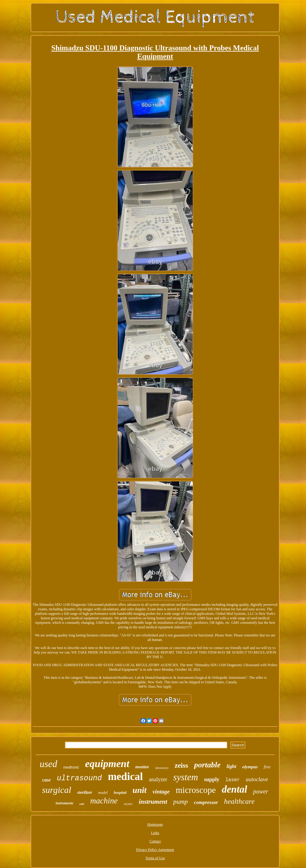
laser (232, 780)
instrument (153, 802)
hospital (120, 792)
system (186, 777)
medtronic (71, 767)
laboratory (162, 768)
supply (212, 779)
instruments (64, 803)
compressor (206, 802)
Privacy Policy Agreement (155, 850)
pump (181, 801)
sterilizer (85, 792)
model (103, 792)
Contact (155, 841)
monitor (142, 767)
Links (155, 833)
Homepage (155, 824)
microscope (196, 790)
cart (82, 804)
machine (104, 801)
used (48, 764)
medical (125, 777)
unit (139, 790)
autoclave (257, 779)
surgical (57, 790)
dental (235, 789)
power (261, 791)
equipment (107, 764)
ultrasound (79, 778)
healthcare (239, 801)
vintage (161, 792)
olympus (250, 767)
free (267, 767)
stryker (128, 804)
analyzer (158, 779)
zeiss (182, 765)
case (47, 780)
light (232, 766)
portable (207, 765)
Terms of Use (155, 858)
